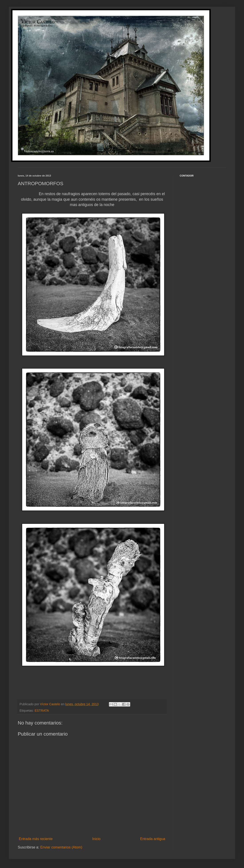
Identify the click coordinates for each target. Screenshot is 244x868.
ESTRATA (42, 711)
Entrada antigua (153, 839)
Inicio (96, 839)
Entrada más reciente (36, 839)
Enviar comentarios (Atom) (61, 847)
